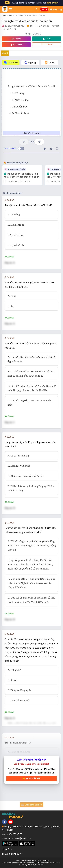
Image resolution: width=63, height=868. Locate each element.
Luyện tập (30, 62)
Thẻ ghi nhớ (11, 62)
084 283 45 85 (15, 834)
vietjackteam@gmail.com (19, 838)
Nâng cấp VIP (31, 778)
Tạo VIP (44, 9)
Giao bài (16, 45)
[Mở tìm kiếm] (37, 9)
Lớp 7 (4, 15)
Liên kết (7, 850)
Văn (10, 15)
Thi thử (50, 62)
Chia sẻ (16, 39)
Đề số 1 (5, 53)
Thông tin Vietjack (12, 854)
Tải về (47, 39)
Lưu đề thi (47, 45)
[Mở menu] (11, 9)
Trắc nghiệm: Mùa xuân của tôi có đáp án (30, 15)
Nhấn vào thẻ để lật (31, 133)
